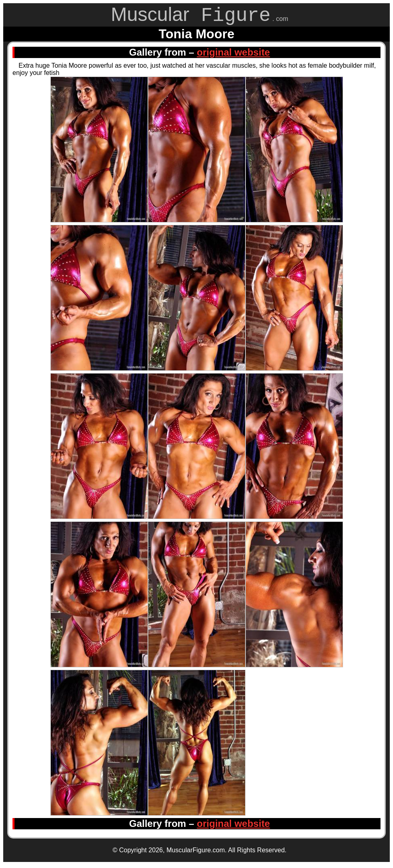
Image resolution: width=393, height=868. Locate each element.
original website (233, 55)
